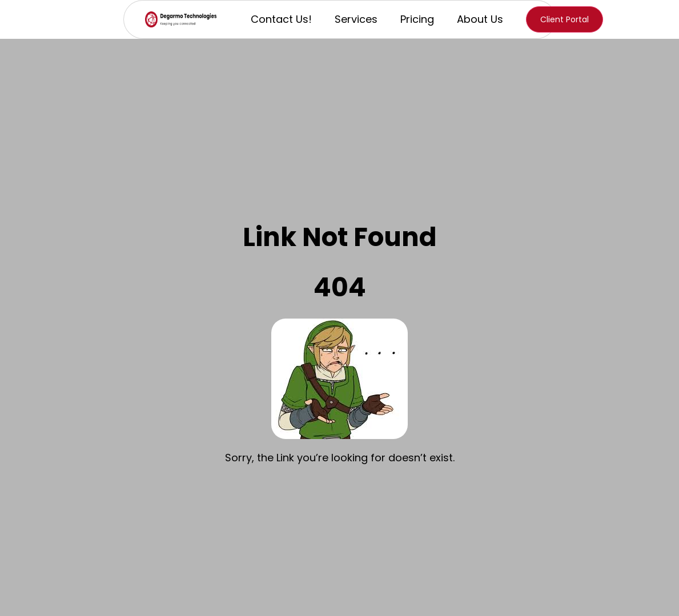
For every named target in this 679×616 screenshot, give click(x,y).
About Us (480, 19)
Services (356, 19)
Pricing (417, 19)
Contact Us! (281, 19)
